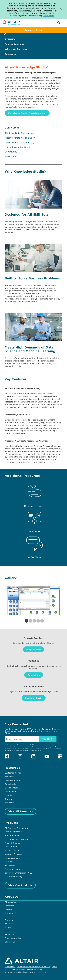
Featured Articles (13, 780)
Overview (10, 39)
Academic (9, 803)
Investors (9, 924)
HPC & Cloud (11, 847)
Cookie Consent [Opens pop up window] (39, 970)
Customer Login (34, 698)
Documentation (12, 788)
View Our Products (20, 885)
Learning (9, 795)
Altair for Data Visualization (20, 138)
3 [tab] (33, 621)
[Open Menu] (63, 23)
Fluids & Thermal (13, 843)
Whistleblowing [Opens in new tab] (25, 969)
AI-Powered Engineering (16, 828)
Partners (9, 920)
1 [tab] (26, 621)
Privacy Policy (37, 751)
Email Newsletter (13, 938)
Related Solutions (14, 44)
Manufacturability (13, 858)
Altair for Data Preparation (19, 133)
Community (11, 152)
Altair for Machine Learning (20, 142)
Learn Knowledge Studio (18, 147)
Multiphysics (11, 865)
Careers (8, 909)
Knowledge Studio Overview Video (27, 113)
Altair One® (11, 156)
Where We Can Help (16, 49)
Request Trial (33, 649)
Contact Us (34, 675)
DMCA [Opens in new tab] (14, 969)
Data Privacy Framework (40, 967)
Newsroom (10, 934)
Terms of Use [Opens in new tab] (10, 967)
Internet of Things (13, 854)
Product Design (12, 850)
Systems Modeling (13, 877)
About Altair (11, 902)
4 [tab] (37, 621)
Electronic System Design (17, 839)
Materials (9, 862)
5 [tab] (41, 621)
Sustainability (11, 913)
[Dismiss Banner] (61, 9)
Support (9, 927)
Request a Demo (33, 30)
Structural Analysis (14, 869)
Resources (10, 54)
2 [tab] (30, 621)
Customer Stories (13, 773)
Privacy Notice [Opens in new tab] (23, 967)
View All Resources (21, 811)
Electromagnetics (13, 835)
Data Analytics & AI (14, 832)
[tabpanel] (33, 601)
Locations (9, 906)
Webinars (9, 776)
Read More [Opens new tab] (49, 16)
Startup (8, 799)
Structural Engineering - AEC (18, 873)
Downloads (10, 784)
